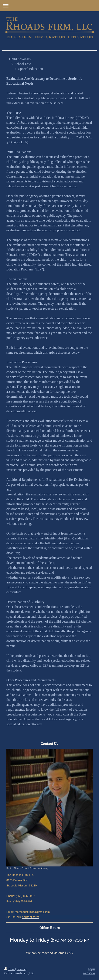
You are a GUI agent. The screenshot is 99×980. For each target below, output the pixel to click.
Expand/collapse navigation (49, 6)
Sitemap (21, 969)
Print (10, 969)
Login (91, 969)
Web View (89, 973)
